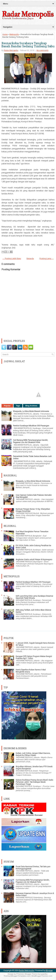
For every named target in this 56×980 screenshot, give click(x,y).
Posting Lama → (47, 259)
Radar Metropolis (11, 50)
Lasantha (44, 974)
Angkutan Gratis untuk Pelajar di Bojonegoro (34, 560)
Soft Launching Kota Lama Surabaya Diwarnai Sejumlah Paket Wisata (34, 597)
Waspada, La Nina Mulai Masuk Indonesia (31, 411)
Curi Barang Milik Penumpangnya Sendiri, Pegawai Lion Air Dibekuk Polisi (30, 441)
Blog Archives (31, 406)
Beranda (30, 259)
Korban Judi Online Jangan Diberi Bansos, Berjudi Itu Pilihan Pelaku (33, 754)
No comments (42, 50)
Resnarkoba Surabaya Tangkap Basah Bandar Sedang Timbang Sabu (28, 45)
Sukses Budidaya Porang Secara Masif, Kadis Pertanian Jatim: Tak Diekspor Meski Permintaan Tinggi (34, 782)
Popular (7, 406)
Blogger (49, 970)
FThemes (20, 974)
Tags (18, 406)
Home (5, 34)
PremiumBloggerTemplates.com (17, 976)
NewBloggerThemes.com (42, 976)
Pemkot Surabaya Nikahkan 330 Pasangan (31, 426)
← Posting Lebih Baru (12, 259)
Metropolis (14, 34)
